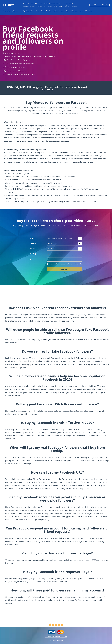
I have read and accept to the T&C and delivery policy (66, 264)
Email (32, 254)
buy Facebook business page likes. (77, 488)
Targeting (33, 243)
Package (33, 249)
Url (31, 259)
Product (33, 238)
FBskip (9, 5)
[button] (35, 254)
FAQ (65, 273)
